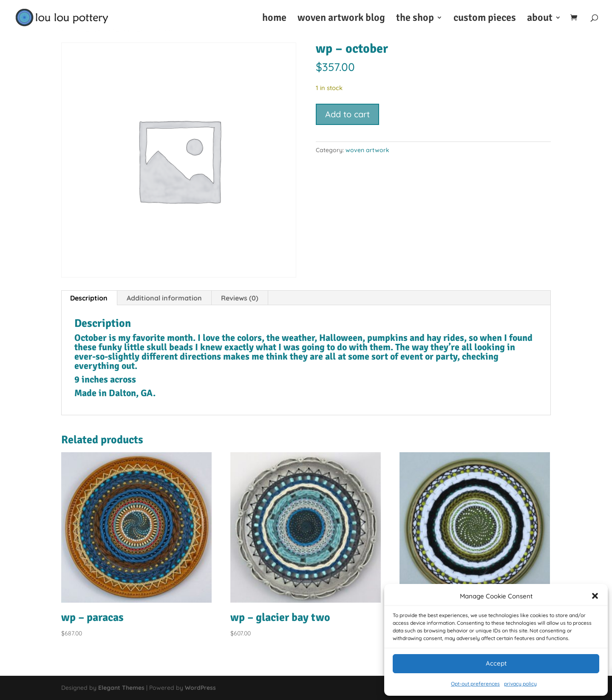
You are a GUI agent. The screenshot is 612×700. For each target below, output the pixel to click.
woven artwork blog (341, 19)
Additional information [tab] (164, 298)
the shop (415, 19)
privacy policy (520, 684)
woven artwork (367, 150)
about (540, 19)
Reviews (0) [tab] (240, 298)
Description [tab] (89, 298)
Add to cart (347, 114)
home (274, 19)
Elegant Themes (121, 688)
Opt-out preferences (475, 684)
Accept (496, 663)
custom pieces (485, 19)
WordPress (200, 688)
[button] (595, 596)
